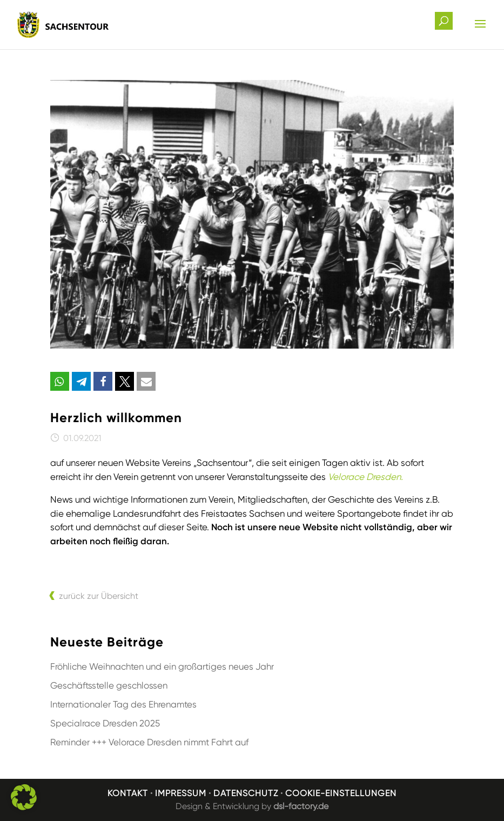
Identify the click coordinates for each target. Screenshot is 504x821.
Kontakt (128, 793)
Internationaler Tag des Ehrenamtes (123, 704)
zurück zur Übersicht (99, 596)
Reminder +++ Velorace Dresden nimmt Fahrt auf (149, 742)
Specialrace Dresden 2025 (105, 723)
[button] (60, 381)
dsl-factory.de (301, 806)
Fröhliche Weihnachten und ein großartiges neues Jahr (162, 666)
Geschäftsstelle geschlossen (109, 685)
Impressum (181, 793)
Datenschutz (246, 793)
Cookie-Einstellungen (341, 793)
